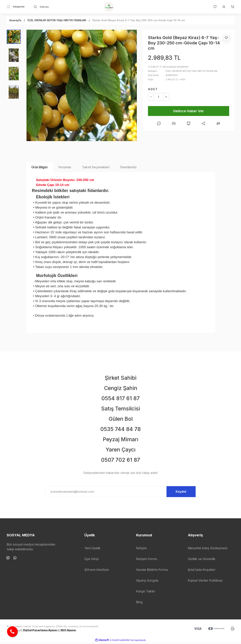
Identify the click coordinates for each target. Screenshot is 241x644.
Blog (139, 603)
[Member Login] (222, 7)
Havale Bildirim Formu (152, 571)
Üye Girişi (91, 560)
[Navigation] (16, 7)
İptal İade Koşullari (202, 571)
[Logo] (109, 7)
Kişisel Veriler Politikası (205, 582)
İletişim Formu (147, 560)
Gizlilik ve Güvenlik (202, 560)
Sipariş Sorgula (147, 582)
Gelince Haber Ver (188, 111)
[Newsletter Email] (121, 492)
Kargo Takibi (145, 593)
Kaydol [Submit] (179, 492)
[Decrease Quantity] (151, 97)
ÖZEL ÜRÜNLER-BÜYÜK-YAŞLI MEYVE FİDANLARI (191, 71)
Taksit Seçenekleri (96, 167)
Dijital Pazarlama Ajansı (40, 631)
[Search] (65, 7)
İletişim (142, 550)
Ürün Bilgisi (39, 167)
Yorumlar (65, 167)
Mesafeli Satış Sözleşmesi (208, 550)
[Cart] (231, 7)
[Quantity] (159, 97)
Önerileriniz (128, 167)
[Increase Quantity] (166, 97)
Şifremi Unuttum (97, 571)
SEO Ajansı (68, 631)
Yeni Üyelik (92, 550)
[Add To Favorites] (226, 38)
